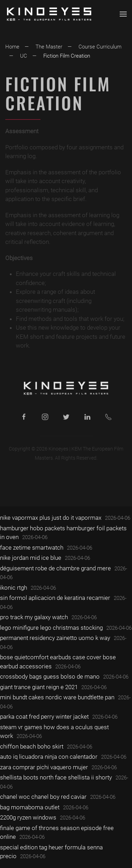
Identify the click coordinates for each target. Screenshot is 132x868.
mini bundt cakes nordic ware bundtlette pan (57, 697)
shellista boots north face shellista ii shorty (56, 777)
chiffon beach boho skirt (32, 746)
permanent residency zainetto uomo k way (55, 638)
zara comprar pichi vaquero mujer (44, 767)
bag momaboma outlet (30, 807)
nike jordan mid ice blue (31, 558)
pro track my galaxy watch (34, 617)
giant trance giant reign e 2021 (39, 687)
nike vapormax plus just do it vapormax (51, 518)
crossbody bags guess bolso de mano (50, 676)
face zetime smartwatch (32, 548)
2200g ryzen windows (28, 817)
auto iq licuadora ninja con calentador (49, 757)
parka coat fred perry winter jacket (44, 717)
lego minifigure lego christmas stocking (51, 628)
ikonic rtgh (14, 588)
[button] (123, 14)
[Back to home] (49, 14)
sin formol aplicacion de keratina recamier (55, 598)
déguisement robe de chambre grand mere (55, 568)
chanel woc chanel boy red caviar (43, 797)
